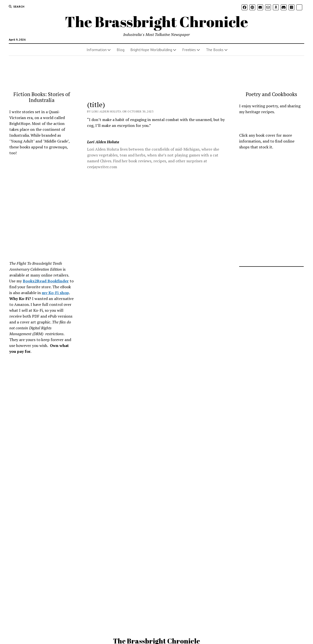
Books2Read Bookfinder (46, 281)
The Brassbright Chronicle (156, 22)
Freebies (189, 50)
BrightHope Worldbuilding (151, 50)
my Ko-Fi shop (55, 293)
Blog (121, 50)
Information (97, 50)
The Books (215, 50)
